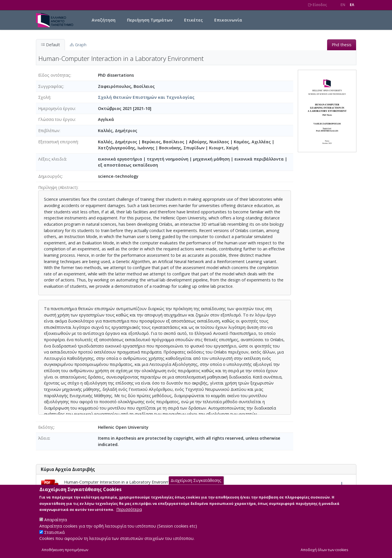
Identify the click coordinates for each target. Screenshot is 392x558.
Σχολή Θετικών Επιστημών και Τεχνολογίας (146, 97)
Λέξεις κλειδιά (52, 159)
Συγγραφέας (51, 86)
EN (343, 5)
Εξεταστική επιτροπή (58, 142)
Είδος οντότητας (54, 75)
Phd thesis (342, 45)
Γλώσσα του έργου (57, 119)
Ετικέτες (193, 20)
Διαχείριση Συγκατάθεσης (196, 486)
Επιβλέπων (49, 131)
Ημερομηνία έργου (57, 108)
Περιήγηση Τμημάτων (150, 20)
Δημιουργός (50, 176)
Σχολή (44, 97)
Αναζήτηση (104, 20)
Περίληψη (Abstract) (58, 187)
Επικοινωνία (228, 20)
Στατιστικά (54, 538)
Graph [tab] (78, 45)
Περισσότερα (129, 515)
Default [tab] (50, 45)
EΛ (352, 5)
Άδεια (44, 438)
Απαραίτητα (56, 525)
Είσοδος (317, 5)
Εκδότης (46, 427)
